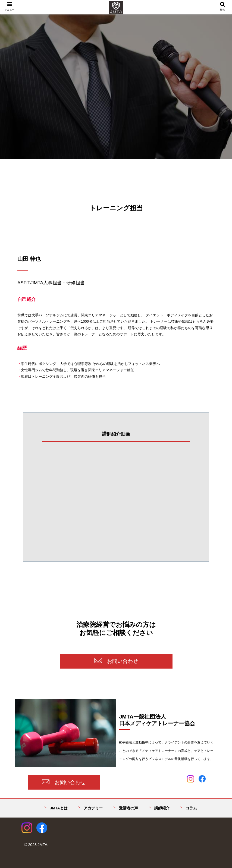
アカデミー (88, 808)
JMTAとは (54, 808)
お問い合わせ (116, 661)
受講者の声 (124, 808)
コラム (186, 808)
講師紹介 (157, 808)
